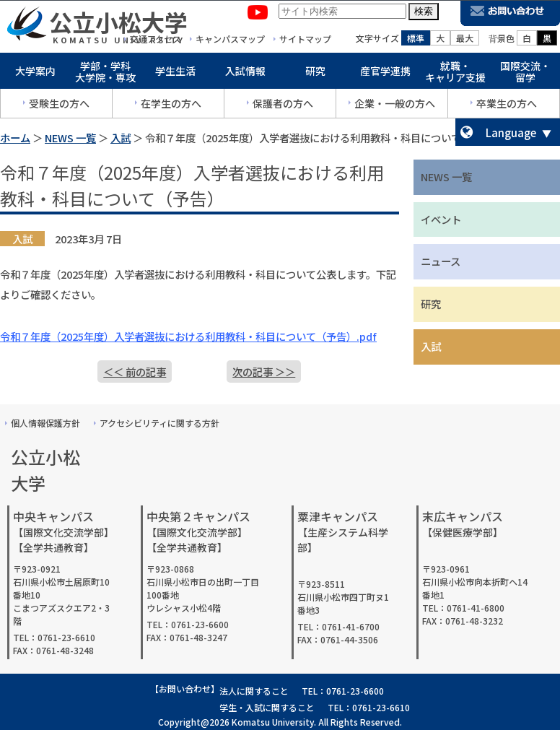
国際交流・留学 (525, 75)
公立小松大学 (118, 25)
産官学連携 (385, 74)
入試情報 (245, 74)
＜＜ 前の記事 (135, 371)
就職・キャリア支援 (455, 75)
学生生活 (175, 74)
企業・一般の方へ (395, 106)
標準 (416, 41)
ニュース (441, 261)
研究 (315, 74)
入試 (121, 138)
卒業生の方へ (507, 106)
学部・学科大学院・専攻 (105, 75)
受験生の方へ (59, 106)
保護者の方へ (283, 106)
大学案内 (35, 74)
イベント (441, 219)
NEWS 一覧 (70, 138)
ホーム (15, 138)
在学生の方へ (171, 106)
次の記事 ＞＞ (264, 371)
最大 (465, 41)
